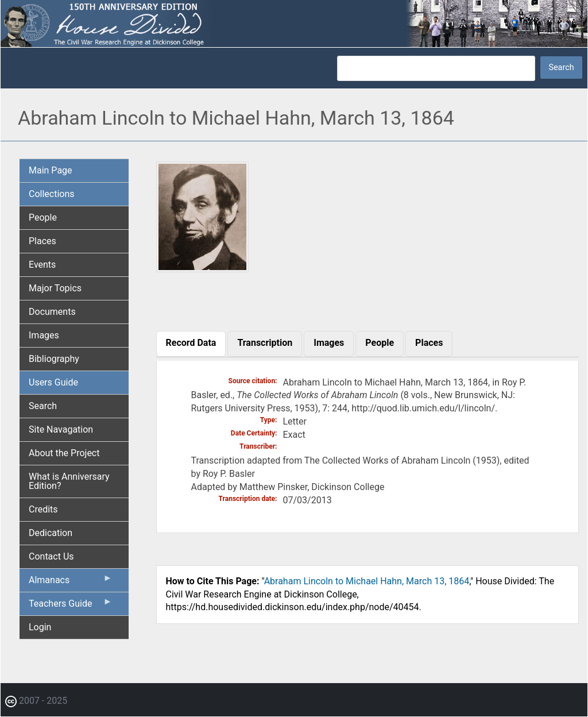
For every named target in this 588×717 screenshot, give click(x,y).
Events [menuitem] (42, 265)
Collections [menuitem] (52, 194)
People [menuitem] (43, 217)
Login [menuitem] (40, 627)
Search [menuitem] (43, 406)
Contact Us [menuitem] (51, 556)
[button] (203, 268)
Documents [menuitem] (52, 312)
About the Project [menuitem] (64, 453)
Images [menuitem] (44, 335)
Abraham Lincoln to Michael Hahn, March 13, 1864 (367, 581)
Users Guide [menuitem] (53, 382)
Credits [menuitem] (43, 509)
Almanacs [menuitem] (71, 583)
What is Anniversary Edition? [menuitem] (69, 481)
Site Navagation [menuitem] (61, 429)
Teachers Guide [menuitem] (71, 606)
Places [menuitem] (42, 241)
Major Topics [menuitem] (55, 288)
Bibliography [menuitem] (54, 359)
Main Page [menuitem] (51, 170)
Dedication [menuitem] (51, 533)
